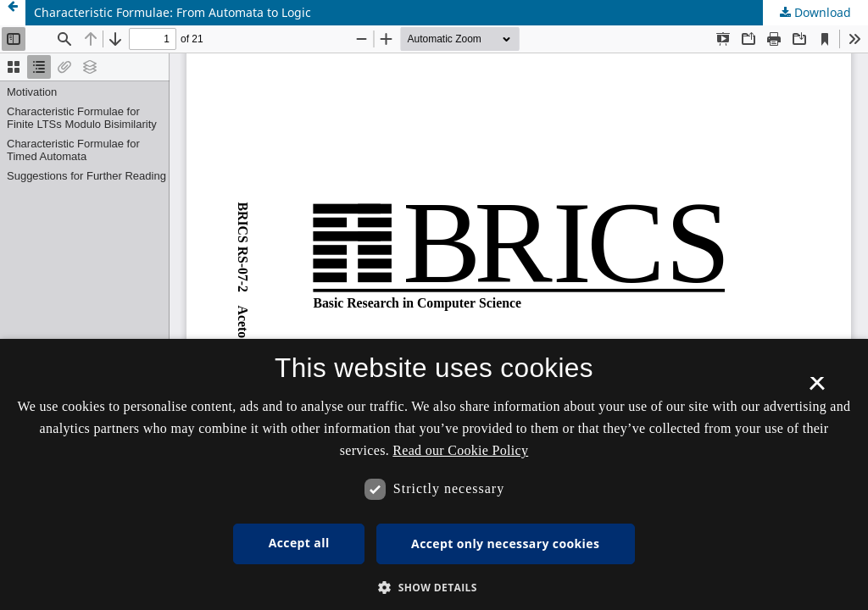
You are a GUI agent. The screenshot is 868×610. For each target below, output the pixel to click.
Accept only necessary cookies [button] (505, 543)
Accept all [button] (299, 543)
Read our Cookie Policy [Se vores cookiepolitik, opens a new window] (460, 450)
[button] (434, 588)
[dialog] (434, 474)
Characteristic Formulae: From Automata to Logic (172, 12)
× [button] (817, 389)
